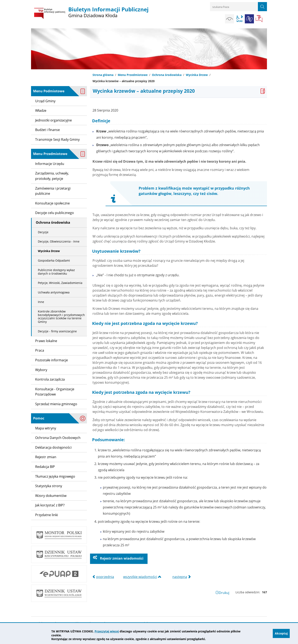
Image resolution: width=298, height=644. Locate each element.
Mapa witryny (46, 428)
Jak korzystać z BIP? (50, 505)
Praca (40, 350)
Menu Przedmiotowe (133, 75)
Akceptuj (281, 633)
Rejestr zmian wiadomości (121, 558)
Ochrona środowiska (167, 75)
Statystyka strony (49, 486)
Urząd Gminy (45, 101)
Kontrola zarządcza (50, 379)
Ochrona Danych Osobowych (58, 438)
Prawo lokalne (46, 341)
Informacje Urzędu (50, 164)
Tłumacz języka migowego (55, 476)
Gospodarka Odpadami (54, 260)
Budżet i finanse (47, 130)
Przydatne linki (47, 515)
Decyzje (43, 232)
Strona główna (103, 75)
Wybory (41, 370)
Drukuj (224, 593)
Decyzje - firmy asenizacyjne (57, 331)
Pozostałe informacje (52, 360)
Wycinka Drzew (197, 75)
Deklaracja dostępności (53, 447)
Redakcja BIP (45, 467)
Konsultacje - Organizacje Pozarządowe (55, 392)
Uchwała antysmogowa (54, 292)
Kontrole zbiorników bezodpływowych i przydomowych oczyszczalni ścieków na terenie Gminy (61, 317)
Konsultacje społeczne (52, 203)
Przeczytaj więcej (107, 631)
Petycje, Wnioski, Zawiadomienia (60, 283)
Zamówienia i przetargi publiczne (53, 191)
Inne (41, 302)
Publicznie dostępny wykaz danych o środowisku (56, 272)
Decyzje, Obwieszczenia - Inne (59, 241)
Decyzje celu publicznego (55, 213)
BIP (259, 19)
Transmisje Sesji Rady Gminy (57, 139)
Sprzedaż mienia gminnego (56, 404)
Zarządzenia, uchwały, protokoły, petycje (52, 176)
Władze (41, 111)
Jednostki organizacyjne (53, 120)
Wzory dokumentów (51, 496)
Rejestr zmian (46, 457)
